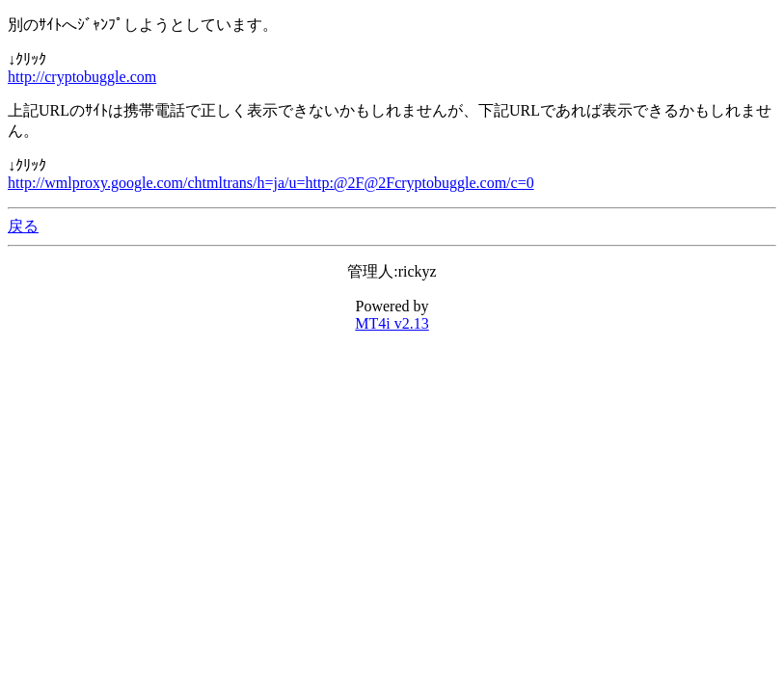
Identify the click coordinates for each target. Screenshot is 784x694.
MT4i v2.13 (392, 323)
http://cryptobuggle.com (82, 77)
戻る (23, 226)
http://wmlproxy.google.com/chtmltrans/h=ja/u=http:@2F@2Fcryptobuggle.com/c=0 (271, 183)
